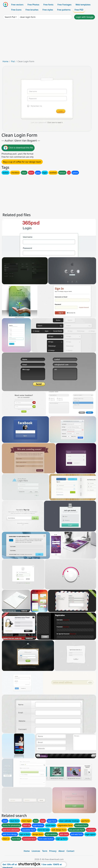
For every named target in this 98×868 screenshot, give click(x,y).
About (61, 851)
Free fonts (48, 5)
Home (5, 61)
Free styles (48, 10)
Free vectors (17, 5)
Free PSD (79, 10)
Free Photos (33, 5)
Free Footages (64, 5)
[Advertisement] (49, 41)
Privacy (53, 851)
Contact (71, 851)
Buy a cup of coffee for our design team (22, 162)
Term (45, 851)
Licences (36, 851)
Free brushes (32, 10)
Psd (13, 61)
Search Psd (10, 17)
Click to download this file (18, 148)
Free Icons (16, 10)
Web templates (83, 5)
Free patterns (64, 10)
